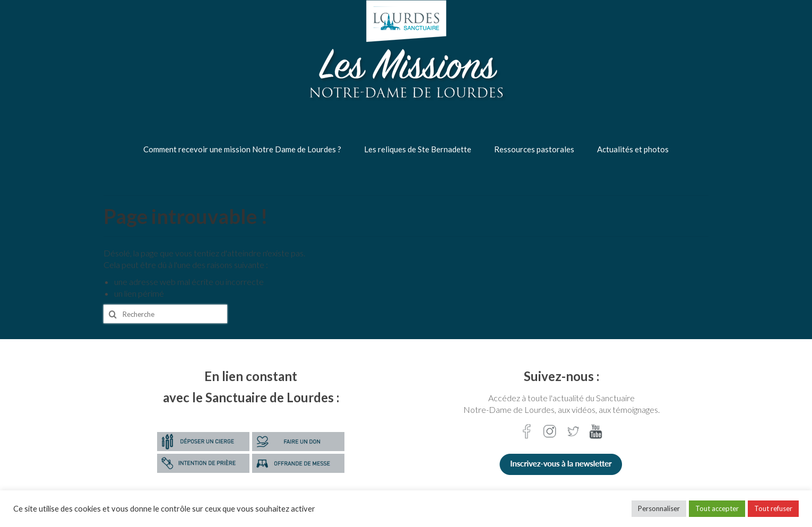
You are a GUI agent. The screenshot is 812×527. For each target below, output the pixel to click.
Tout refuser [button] (773, 508)
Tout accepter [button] (717, 508)
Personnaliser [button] (659, 508)
